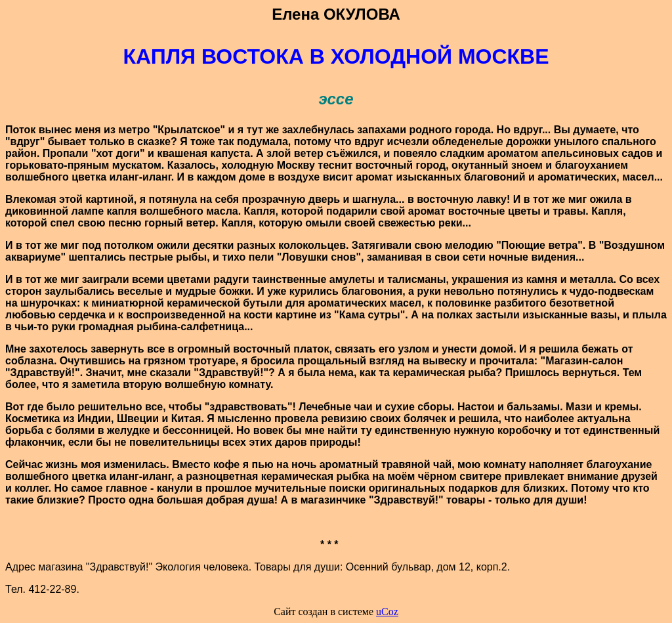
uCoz (387, 612)
